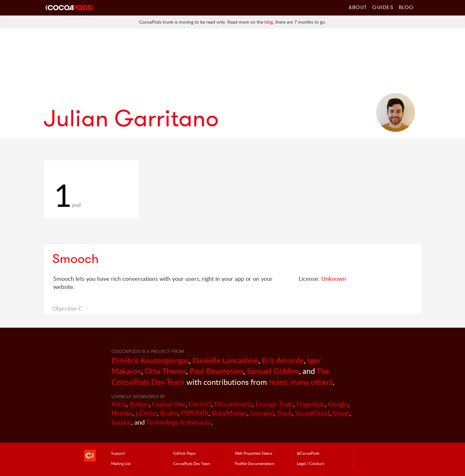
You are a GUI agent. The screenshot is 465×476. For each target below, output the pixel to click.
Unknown (334, 279)
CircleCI (200, 404)
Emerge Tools (274, 404)
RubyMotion (229, 413)
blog (269, 22)
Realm (169, 413)
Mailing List (121, 463)
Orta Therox (165, 371)
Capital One (169, 404)
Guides (383, 7)
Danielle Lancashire (225, 360)
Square (121, 422)
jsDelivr (146, 413)
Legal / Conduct (310, 463)
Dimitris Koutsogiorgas (150, 360)
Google (338, 404)
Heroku (122, 413)
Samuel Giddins (273, 371)
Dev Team (192, 463)
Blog (406, 7)
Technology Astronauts (178, 422)
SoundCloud (312, 413)
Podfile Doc (255, 463)
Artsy (119, 404)
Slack (284, 413)
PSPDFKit (195, 413)
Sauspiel (262, 413)
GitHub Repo (184, 453)
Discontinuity (233, 404)
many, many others (301, 382)
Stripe (341, 413)
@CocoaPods (308, 453)
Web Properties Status (253, 453)
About (358, 7)
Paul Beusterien (216, 371)
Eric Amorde (283, 360)
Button (139, 404)
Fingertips (310, 404)
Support (118, 453)
